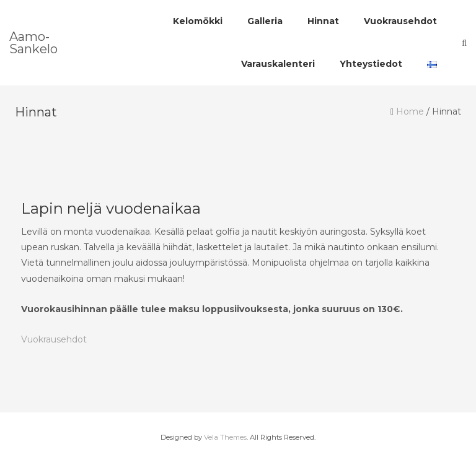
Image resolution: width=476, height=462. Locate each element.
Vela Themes (225, 437)
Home (410, 111)
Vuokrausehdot (54, 339)
